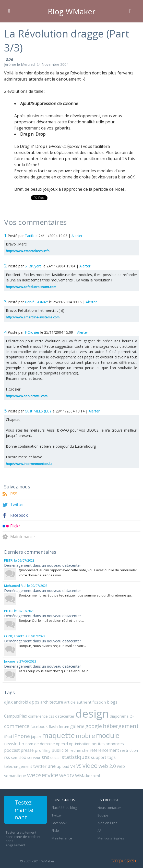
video (18, 764)
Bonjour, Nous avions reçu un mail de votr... (52, 645)
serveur (118, 749)
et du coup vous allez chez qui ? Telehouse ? (53, 670)
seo (108, 749)
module (78, 733)
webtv (115, 764)
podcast (94, 742)
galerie (50, 724)
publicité (12, 749)
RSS (14, 494)
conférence (14, 715)
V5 (7, 764)
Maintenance (23, 537)
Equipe (103, 811)
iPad (116, 724)
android (21, 701)
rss (92, 749)
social (9, 756)
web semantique (60, 765)
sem (100, 749)
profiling (124, 742)
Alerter (77, 236)
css (27, 715)
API (100, 826)
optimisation (43, 742)
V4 (136, 756)
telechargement (83, 756)
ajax (8, 701)
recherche (30, 749)
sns (130, 748)
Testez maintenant (25, 807)
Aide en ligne (108, 818)
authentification (89, 701)
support (52, 756)
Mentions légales (111, 834)
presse (109, 742)
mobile (56, 734)
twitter (104, 756)
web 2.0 (35, 764)
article (69, 701)
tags (64, 756)
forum (37, 724)
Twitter (17, 505)
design (67, 712)
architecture (52, 701)
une (116, 756)
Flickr (15, 526)
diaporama (93, 715)
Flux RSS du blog (64, 803)
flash (26, 724)
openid (26, 742)
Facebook (19, 515)
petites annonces (70, 742)
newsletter (101, 734)
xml (25, 772)
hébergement (93, 724)
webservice (92, 764)
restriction (79, 749)
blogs (109, 701)
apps (34, 701)
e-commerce (118, 714)
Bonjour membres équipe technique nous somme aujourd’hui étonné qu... (76, 595)
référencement (55, 749)
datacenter (40, 715)
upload (126, 756)
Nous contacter (109, 803)
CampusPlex (127, 701)
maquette (30, 733)
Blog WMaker (72, 11)
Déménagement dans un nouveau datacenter (42, 565)
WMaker (12, 772)
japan (9, 734)
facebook (13, 724)
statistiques (29, 756)
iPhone (129, 724)
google (66, 724)
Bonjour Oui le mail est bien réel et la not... (51, 620)
